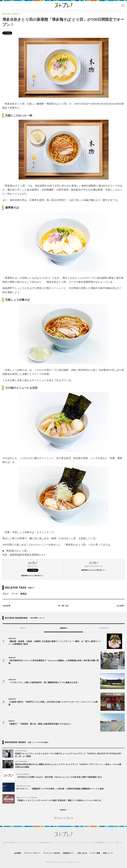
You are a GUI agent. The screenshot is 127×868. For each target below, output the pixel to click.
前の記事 (6, 606)
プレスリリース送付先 (52, 853)
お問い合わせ (82, 853)
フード (15, 594)
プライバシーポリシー (32, 853)
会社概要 (18, 853)
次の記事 (121, 606)
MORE (64, 810)
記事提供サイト (68, 853)
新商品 (24, 594)
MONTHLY (104, 628)
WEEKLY (64, 628)
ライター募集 (95, 853)
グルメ (6, 594)
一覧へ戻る (64, 606)
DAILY (23, 628)
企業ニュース (108, 853)
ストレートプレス (63, 818)
